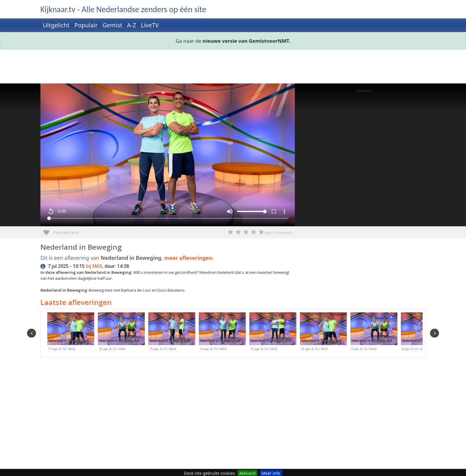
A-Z (132, 25)
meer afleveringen (188, 258)
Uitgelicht (56, 25)
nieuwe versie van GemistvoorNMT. (247, 41)
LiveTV (150, 25)
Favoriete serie (49, 230)
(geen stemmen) (278, 233)
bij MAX (94, 266)
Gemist (112, 25)
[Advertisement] (219, 68)
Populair (86, 25)
